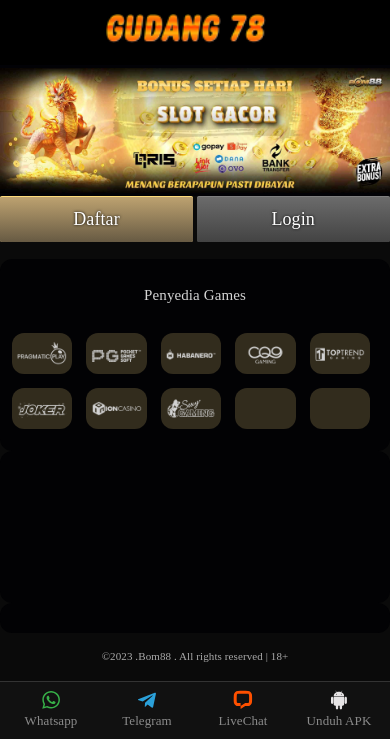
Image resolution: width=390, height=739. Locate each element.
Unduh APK (339, 709)
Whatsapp (51, 709)
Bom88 (154, 656)
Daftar (96, 219)
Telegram (147, 709)
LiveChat (242, 709)
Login (293, 219)
